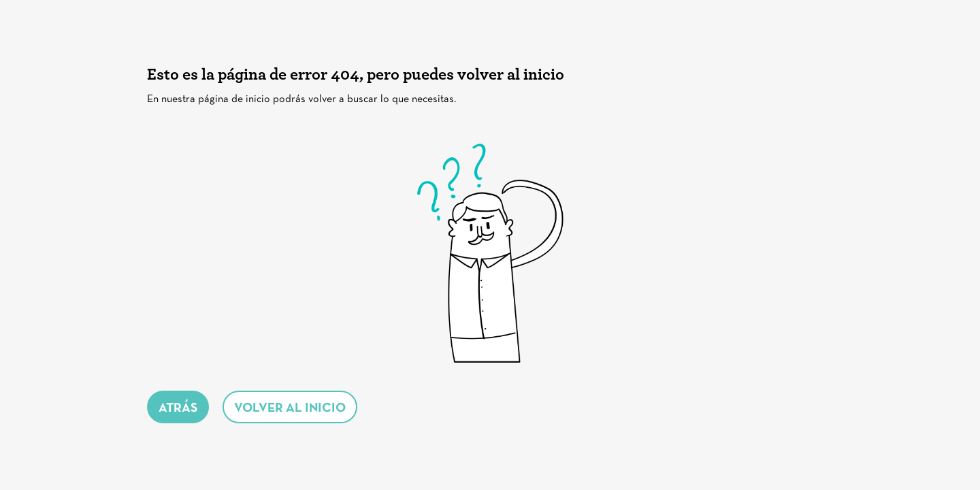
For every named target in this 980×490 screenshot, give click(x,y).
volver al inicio (290, 409)
